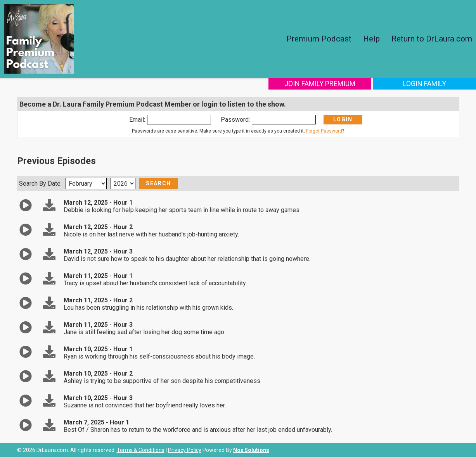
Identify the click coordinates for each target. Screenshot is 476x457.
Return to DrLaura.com (432, 39)
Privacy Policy (185, 450)
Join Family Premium (320, 84)
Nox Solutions (251, 450)
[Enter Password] (284, 120)
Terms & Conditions (141, 450)
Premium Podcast (319, 39)
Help (371, 39)
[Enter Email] (179, 120)
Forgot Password (324, 131)
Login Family (425, 84)
